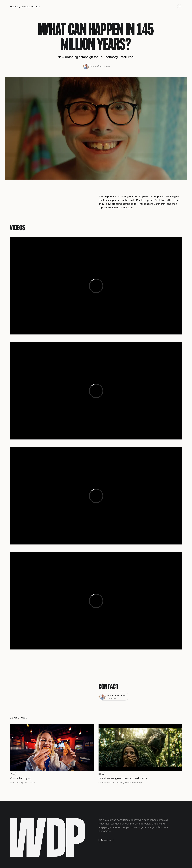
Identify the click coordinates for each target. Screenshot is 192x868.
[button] (179, 7)
